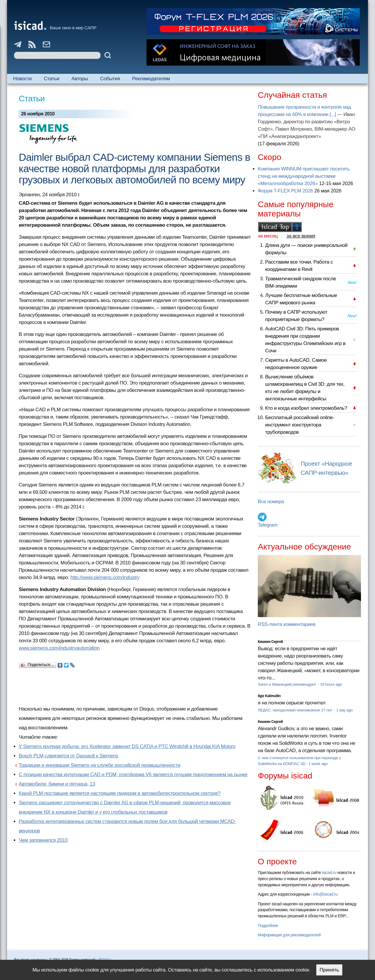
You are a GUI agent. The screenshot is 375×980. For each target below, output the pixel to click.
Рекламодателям (151, 79)
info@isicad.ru (325, 894)
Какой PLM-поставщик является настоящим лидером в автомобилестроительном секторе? (120, 793)
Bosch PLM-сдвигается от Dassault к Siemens (68, 756)
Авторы (80, 79)
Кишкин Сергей (270, 642)
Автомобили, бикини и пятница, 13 (57, 784)
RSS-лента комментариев (287, 624)
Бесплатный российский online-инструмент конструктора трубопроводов (300, 425)
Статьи (51, 79)
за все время (301, 236)
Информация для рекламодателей (289, 935)
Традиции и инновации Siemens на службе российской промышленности (100, 765)
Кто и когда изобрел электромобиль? (306, 408)
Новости (22, 79)
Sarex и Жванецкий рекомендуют (287, 684)
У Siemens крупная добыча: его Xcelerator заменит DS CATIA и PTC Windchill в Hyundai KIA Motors (127, 746)
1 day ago (345, 710)
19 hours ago (331, 684)
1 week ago (318, 764)
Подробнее (268, 926)
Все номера (271, 502)
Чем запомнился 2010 (43, 840)
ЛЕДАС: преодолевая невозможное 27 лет (295, 710)
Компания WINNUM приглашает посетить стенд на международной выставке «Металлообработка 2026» (304, 176)
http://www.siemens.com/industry (105, 577)
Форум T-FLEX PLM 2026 (285, 191)
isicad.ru (329, 873)
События (110, 79)
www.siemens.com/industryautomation (59, 648)
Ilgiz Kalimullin (269, 696)
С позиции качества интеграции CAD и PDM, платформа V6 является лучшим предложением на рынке (133, 775)
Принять (329, 970)
